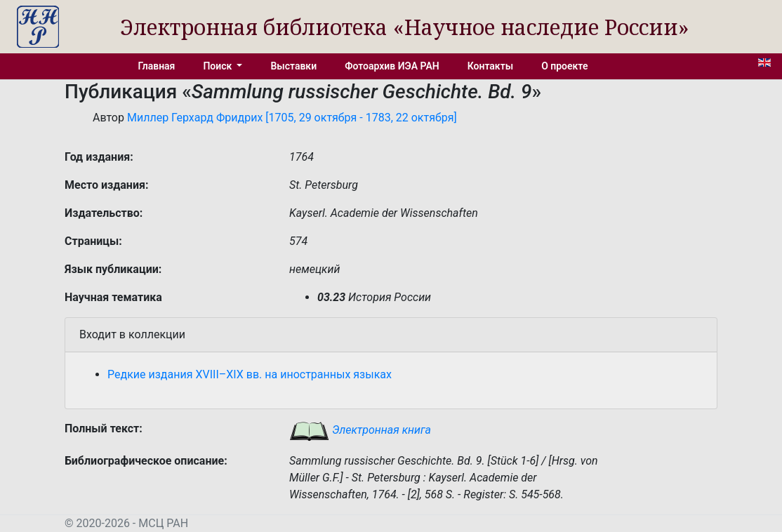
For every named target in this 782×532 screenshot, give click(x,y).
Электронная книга (360, 430)
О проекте (564, 66)
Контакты (490, 66)
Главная (157, 66)
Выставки (293, 66)
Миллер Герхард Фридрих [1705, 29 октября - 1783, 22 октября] (292, 118)
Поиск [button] (218, 66)
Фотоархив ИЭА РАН (392, 66)
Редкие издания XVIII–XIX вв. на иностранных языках (250, 374)
